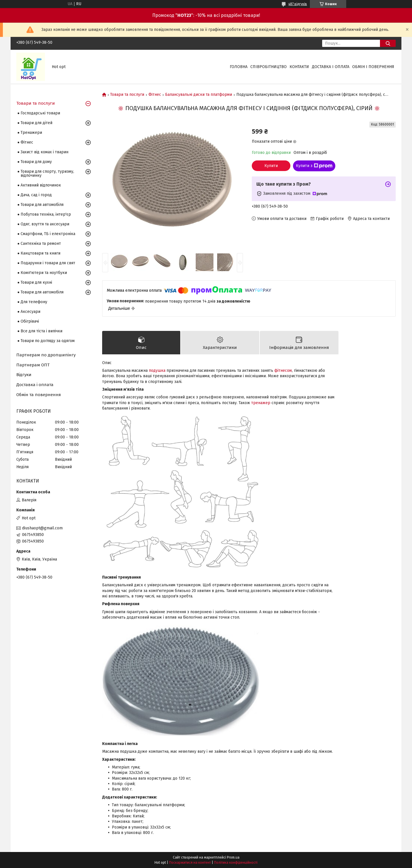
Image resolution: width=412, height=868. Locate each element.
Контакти (299, 67)
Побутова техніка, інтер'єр (46, 214)
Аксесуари (30, 312)
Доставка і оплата (331, 67)
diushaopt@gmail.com (42, 528)
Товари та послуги (127, 95)
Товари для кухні (36, 282)
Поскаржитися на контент (190, 863)
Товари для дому (36, 162)
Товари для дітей (36, 123)
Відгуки (24, 375)
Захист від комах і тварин (44, 152)
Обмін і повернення (373, 67)
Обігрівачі (30, 321)
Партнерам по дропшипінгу (46, 355)
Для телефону (34, 302)
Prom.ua (233, 857)
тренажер (261, 403)
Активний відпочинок (41, 185)
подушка (157, 371)
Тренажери (31, 133)
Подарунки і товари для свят (48, 263)
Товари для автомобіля (42, 205)
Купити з (314, 166)
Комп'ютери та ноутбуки (44, 273)
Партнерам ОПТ (33, 365)
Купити (271, 166)
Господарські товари (40, 113)
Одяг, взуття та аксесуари (45, 224)
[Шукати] (388, 43)
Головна (239, 67)
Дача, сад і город (36, 195)
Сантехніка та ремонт (41, 244)
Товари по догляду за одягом (48, 341)
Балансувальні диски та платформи (199, 95)
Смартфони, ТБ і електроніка (48, 234)
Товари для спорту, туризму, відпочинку (47, 173)
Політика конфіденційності (236, 863)
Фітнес (155, 95)
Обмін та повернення (39, 395)
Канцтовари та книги (40, 253)
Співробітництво (269, 67)
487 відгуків (298, 4)
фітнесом (283, 371)
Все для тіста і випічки (41, 331)
